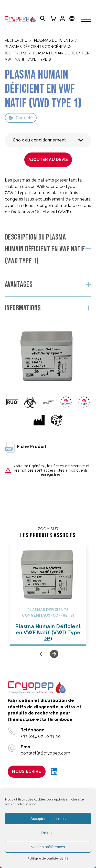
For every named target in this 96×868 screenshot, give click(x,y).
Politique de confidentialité (48, 859)
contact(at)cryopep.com (45, 753)
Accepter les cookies (48, 819)
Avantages (19, 284)
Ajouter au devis (48, 160)
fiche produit (26, 447)
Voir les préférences (48, 847)
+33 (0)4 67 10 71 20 (41, 736)
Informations (23, 308)
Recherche (16, 40)
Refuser (48, 833)
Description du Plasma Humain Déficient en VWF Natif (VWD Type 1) (45, 249)
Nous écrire (27, 771)
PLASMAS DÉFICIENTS (54, 40)
